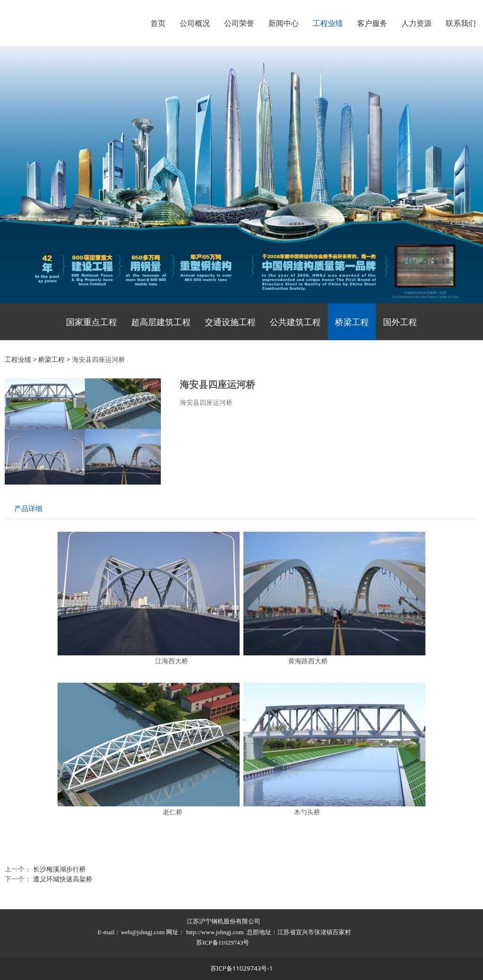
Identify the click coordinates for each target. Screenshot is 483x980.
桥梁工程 (352, 322)
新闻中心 (283, 23)
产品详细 (28, 508)
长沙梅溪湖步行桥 (59, 869)
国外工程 (400, 322)
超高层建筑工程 (161, 322)
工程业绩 (328, 23)
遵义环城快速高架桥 (63, 879)
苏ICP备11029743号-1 (242, 968)
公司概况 (195, 23)
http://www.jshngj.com (215, 932)
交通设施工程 (230, 322)
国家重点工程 (92, 322)
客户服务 (372, 23)
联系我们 (461, 23)
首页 (158, 23)
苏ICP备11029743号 (224, 942)
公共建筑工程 (295, 322)
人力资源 (416, 23)
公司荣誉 (239, 23)
